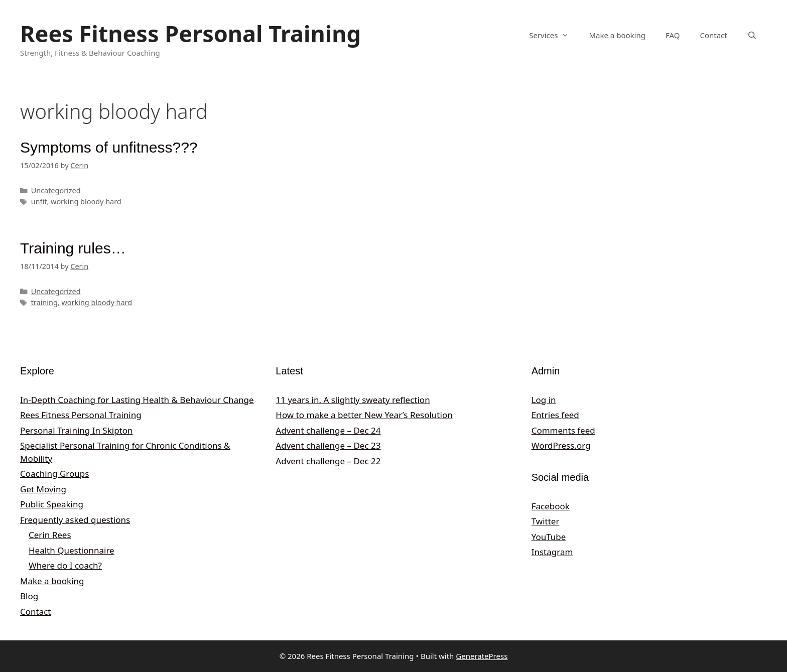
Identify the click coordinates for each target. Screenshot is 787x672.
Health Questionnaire (72, 550)
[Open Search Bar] (752, 35)
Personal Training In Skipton (77, 430)
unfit (39, 201)
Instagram (552, 552)
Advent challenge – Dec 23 (328, 445)
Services (554, 35)
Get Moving (43, 489)
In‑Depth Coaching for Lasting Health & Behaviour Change (137, 400)
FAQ (673, 35)
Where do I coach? (65, 565)
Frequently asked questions (75, 520)
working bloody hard (86, 201)
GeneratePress (482, 656)
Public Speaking (52, 504)
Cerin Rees (50, 535)
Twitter (546, 521)
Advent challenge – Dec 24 (328, 430)
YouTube (549, 537)
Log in (544, 400)
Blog (29, 596)
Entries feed (555, 415)
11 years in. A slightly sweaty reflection (353, 400)
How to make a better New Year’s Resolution (364, 415)
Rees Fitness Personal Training (190, 33)
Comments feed (563, 430)
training (44, 302)
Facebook (551, 506)
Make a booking (617, 35)
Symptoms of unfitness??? (109, 147)
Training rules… (73, 248)
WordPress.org (561, 445)
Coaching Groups (54, 474)
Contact (713, 35)
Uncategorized (56, 190)
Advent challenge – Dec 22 (328, 461)
